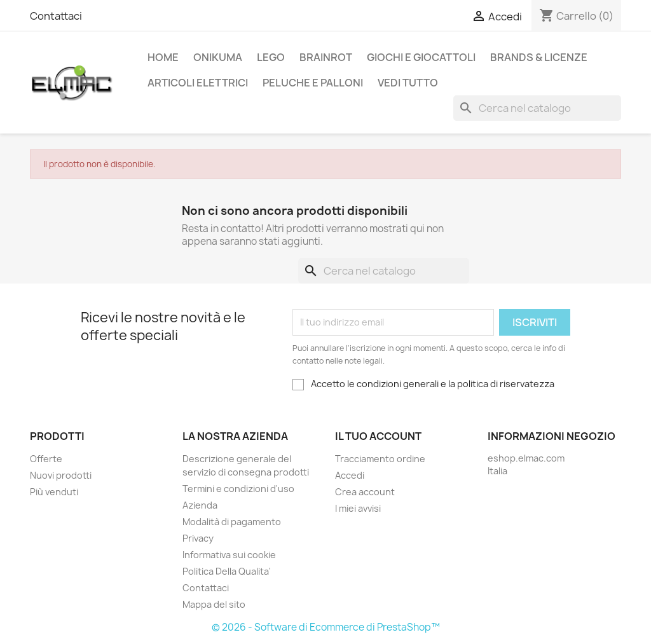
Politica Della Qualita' (227, 571)
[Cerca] (537, 108)
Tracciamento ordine (380, 459)
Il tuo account (378, 436)
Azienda (200, 505)
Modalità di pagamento (232, 522)
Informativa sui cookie (229, 555)
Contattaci (56, 16)
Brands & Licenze (539, 57)
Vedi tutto (408, 83)
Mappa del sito (214, 604)
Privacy (198, 538)
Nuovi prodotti (61, 475)
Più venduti (54, 492)
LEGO (271, 57)
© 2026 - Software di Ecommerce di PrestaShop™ (326, 627)
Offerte (46, 459)
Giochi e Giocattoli (421, 57)
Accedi (350, 475)
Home (163, 57)
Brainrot (326, 57)
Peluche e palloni (313, 83)
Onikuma (218, 57)
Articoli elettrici (198, 83)
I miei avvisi (358, 508)
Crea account (365, 492)
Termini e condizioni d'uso (238, 489)
